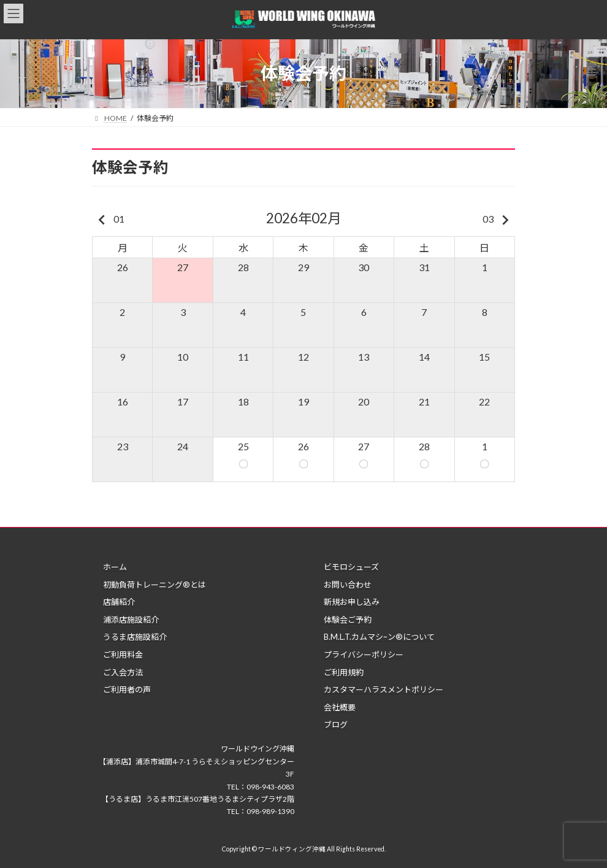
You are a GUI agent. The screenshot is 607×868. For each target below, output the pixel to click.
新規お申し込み (352, 602)
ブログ (336, 725)
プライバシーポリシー (364, 655)
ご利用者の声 (127, 689)
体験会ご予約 (348, 620)
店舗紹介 (119, 602)
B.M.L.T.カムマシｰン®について (379, 637)
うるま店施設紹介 (135, 637)
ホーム (115, 567)
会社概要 (340, 707)
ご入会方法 (123, 672)
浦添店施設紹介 (131, 620)
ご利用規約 (344, 672)
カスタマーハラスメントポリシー (384, 689)
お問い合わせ (348, 585)
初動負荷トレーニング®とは (155, 585)
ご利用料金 (123, 655)
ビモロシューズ (351, 567)
